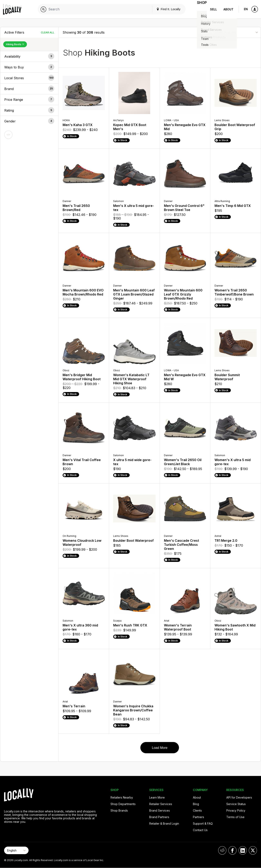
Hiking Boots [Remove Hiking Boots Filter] (15, 44)
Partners (199, 817)
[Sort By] (236, 32)
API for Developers (239, 797)
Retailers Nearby (122, 797)
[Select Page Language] (16, 850)
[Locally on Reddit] (222, 850)
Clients (197, 810)
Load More (160, 748)
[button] (29, 56)
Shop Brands (119, 810)
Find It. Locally (164, 9)
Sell (213, 9)
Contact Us (200, 830)
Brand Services (160, 810)
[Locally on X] (253, 850)
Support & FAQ (203, 824)
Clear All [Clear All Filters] (48, 32)
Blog (196, 804)
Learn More (157, 797)
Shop (199, 9)
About (228, 9)
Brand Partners (159, 817)
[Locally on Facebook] (232, 850)
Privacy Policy (236, 810)
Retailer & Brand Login (164, 824)
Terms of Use (235, 817)
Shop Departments (123, 804)
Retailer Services (161, 804)
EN (246, 9)
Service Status (236, 804)
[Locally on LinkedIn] (243, 850)
